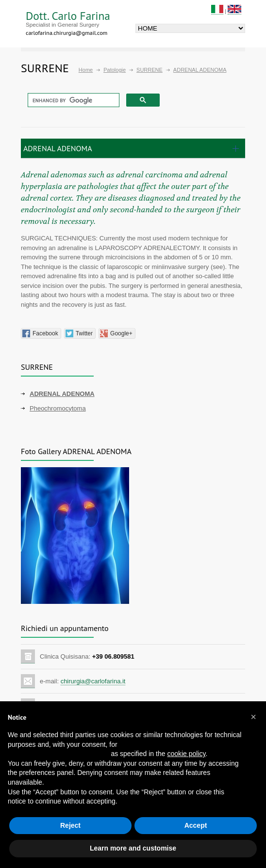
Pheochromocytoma (58, 408)
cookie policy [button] (186, 754)
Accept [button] (196, 825)
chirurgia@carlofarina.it (93, 681)
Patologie (115, 70)
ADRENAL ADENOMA (62, 394)
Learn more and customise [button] (133, 848)
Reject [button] (70, 825)
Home (86, 70)
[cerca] (73, 100)
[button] (253, 717)
